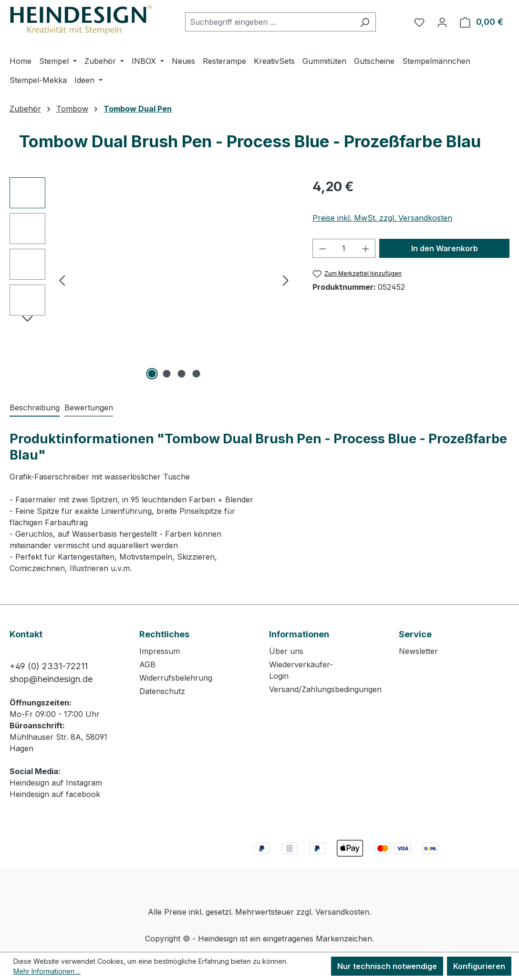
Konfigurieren (479, 966)
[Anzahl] (344, 248)
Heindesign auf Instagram (56, 783)
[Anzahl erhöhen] (366, 248)
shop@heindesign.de (51, 679)
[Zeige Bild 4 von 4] (196, 374)
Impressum (160, 651)
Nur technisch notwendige (387, 966)
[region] (151, 280)
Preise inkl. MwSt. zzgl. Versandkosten (382, 218)
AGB (147, 664)
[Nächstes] (286, 280)
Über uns (286, 651)
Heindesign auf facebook (55, 794)
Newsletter (418, 651)
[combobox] (270, 22)
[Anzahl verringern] (322, 248)
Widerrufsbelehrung (176, 678)
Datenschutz (162, 691)
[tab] (35, 408)
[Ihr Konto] (442, 22)
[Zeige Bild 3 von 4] (181, 374)
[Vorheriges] (62, 280)
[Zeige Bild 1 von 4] (152, 374)
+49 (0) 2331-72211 (49, 666)
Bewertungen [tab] (89, 408)
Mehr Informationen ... (47, 971)
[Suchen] (365, 22)
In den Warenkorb (445, 248)
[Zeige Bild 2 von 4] (166, 374)
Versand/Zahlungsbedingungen (325, 689)
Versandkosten (342, 912)
